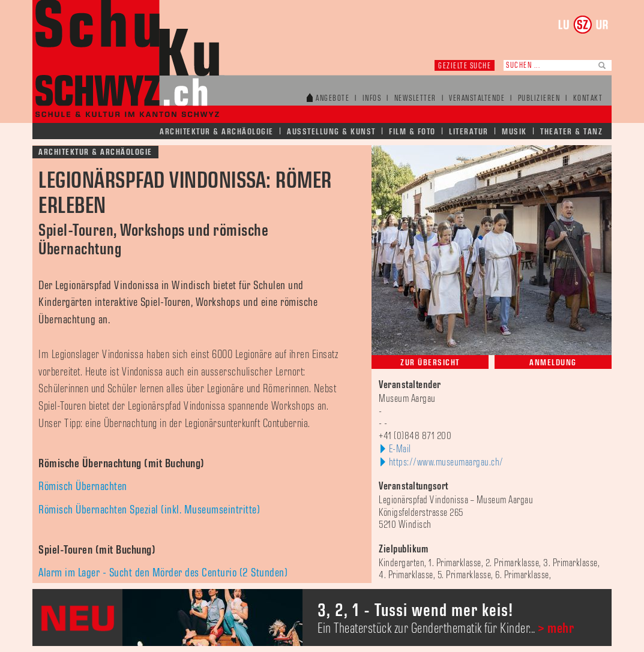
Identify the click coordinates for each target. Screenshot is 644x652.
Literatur (469, 132)
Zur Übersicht (430, 363)
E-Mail (400, 449)
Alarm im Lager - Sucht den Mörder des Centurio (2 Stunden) (163, 573)
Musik (514, 132)
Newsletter (415, 99)
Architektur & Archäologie (217, 132)
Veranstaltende (477, 99)
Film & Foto (412, 132)
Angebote (333, 99)
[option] (322, 618)
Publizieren (539, 99)
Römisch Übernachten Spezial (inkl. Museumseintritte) (149, 510)
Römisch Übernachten (83, 486)
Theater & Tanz (571, 132)
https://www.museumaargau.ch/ (446, 462)
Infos (372, 99)
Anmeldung (553, 363)
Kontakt (588, 99)
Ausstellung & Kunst (331, 132)
